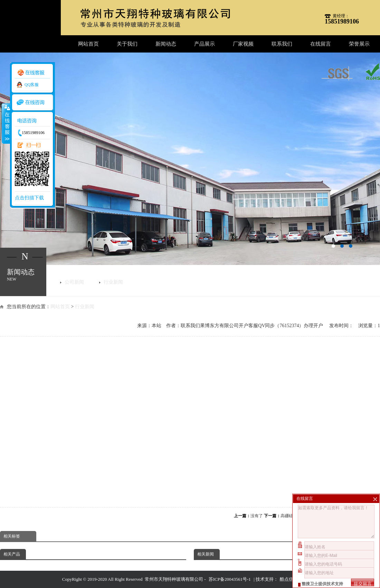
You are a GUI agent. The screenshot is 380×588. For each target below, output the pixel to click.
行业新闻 (113, 282)
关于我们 (127, 44)
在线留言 (321, 44)
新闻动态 (166, 44)
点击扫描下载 (29, 198)
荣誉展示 (359, 44)
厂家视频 (243, 44)
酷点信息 (289, 579)
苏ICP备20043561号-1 (230, 579)
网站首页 (88, 44)
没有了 (257, 516)
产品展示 (205, 44)
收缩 (6, 123)
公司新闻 (74, 282)
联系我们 (282, 44)
